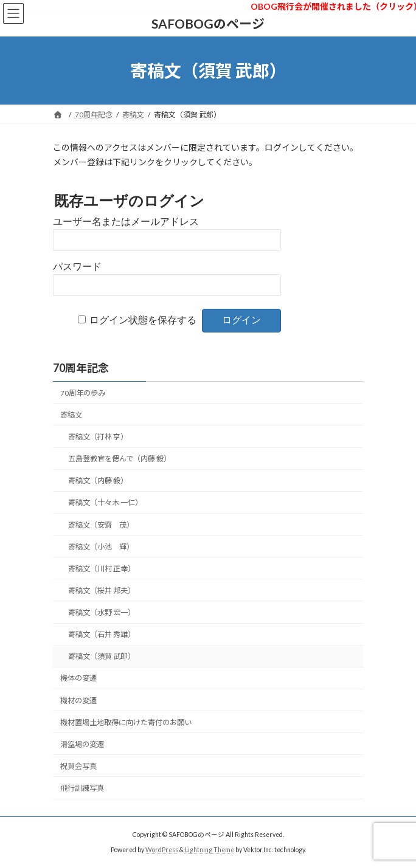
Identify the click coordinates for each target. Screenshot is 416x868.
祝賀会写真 (78, 766)
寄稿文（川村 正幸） (102, 569)
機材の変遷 (78, 700)
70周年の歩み (83, 393)
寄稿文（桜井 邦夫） (102, 591)
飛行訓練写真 (82, 788)
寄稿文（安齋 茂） (101, 524)
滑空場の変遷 (82, 744)
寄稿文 (71, 415)
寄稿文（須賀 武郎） (102, 656)
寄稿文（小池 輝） (101, 547)
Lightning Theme (210, 849)
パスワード (77, 267)
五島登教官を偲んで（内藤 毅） (120, 459)
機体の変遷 (78, 678)
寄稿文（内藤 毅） (98, 480)
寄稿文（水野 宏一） (102, 612)
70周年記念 (81, 368)
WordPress (162, 849)
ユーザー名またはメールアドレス (126, 222)
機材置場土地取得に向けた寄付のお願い (126, 722)
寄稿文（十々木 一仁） (105, 502)
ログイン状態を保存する (143, 320)
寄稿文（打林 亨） (98, 437)
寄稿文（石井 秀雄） (102, 634)
